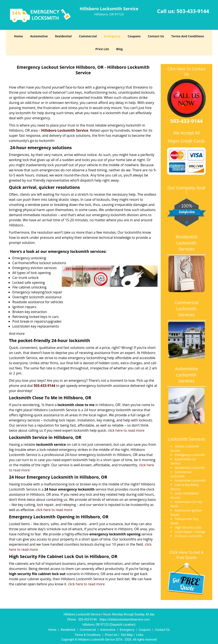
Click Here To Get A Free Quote (186, 555)
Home (18, 36)
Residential (63, 36)
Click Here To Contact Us (186, 71)
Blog (119, 49)
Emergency (112, 36)
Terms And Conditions (188, 36)
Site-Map (127, 635)
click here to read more (126, 430)
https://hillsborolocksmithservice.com (125, 619)
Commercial (88, 36)
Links (140, 635)
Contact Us (156, 36)
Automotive (39, 36)
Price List (102, 49)
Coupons (134, 36)
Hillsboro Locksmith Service (65, 130)
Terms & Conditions (88, 635)
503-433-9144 (193, 11)
